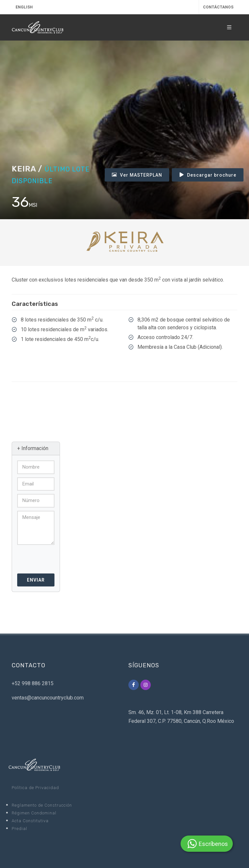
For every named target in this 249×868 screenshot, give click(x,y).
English (24, 7)
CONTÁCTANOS (218, 7)
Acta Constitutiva (30, 821)
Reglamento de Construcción (42, 805)
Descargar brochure (208, 175)
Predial (19, 829)
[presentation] (52, 557)
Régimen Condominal (34, 813)
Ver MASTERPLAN (137, 175)
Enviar (36, 580)
